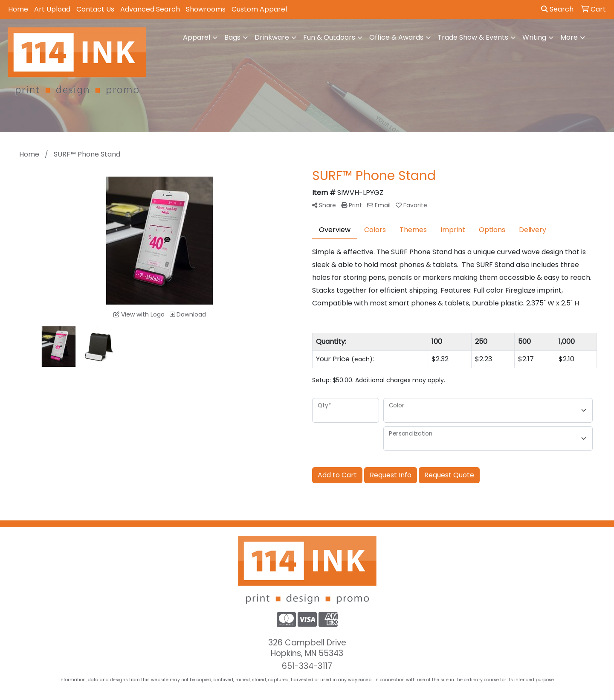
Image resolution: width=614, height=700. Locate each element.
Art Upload (52, 9)
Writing (534, 37)
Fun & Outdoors (329, 37)
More (569, 37)
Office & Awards (396, 37)
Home (18, 9)
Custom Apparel (259, 9)
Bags (232, 37)
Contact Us (95, 9)
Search (557, 9)
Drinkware (272, 37)
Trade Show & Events (473, 37)
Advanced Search (150, 9)
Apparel (197, 37)
